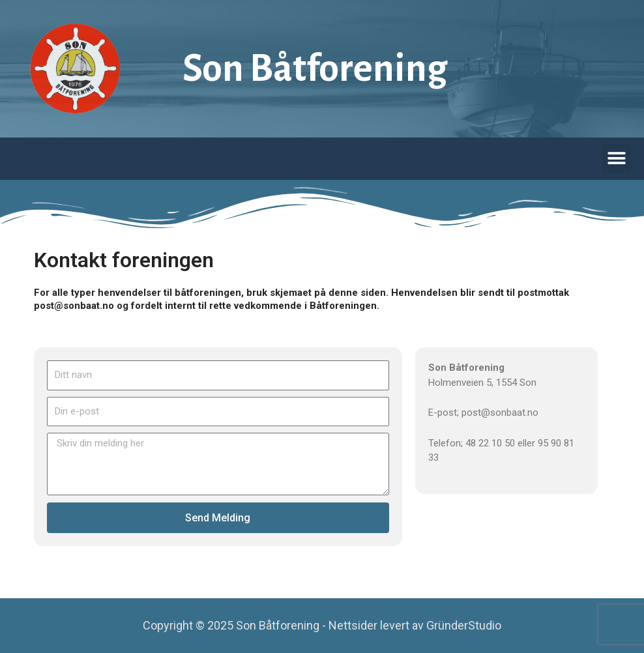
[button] (616, 159)
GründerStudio (464, 625)
